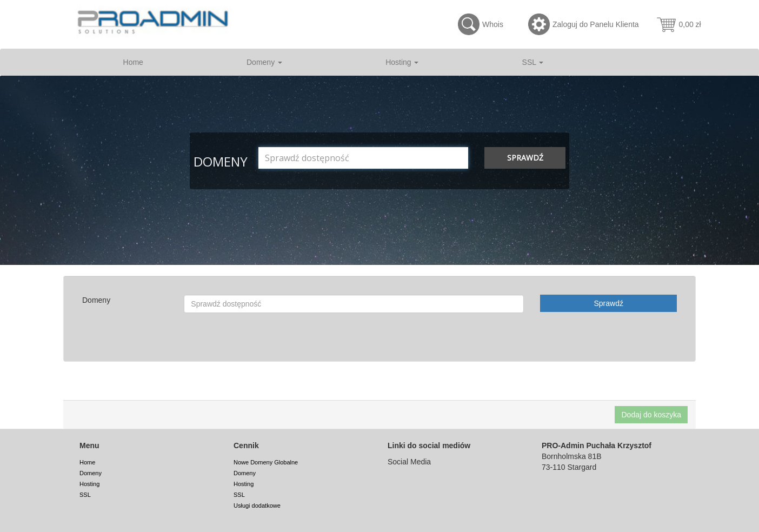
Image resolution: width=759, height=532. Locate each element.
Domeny (264, 62)
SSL (533, 62)
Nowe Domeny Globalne (266, 462)
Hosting (402, 62)
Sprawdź (525, 158)
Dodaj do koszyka (651, 415)
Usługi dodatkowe (257, 506)
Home (133, 62)
